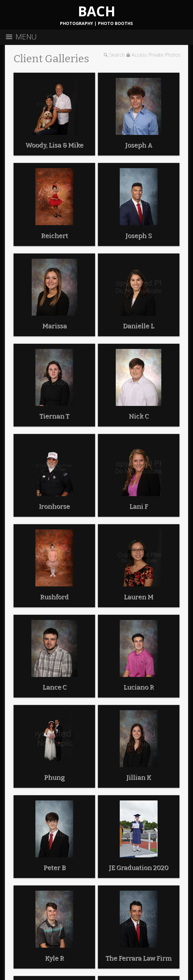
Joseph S (139, 236)
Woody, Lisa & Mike (54, 145)
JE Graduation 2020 (139, 868)
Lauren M (139, 597)
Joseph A (139, 145)
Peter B (54, 868)
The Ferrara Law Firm (139, 958)
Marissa (54, 326)
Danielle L (139, 326)
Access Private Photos (156, 55)
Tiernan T (54, 416)
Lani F (139, 506)
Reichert (54, 236)
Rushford (54, 597)
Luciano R (139, 687)
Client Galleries (51, 59)
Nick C (139, 416)
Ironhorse (54, 506)
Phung (54, 777)
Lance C (54, 687)
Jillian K (139, 777)
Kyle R (54, 958)
